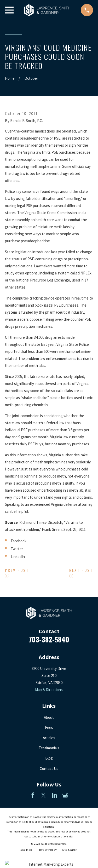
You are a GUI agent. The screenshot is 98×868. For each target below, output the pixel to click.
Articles (49, 738)
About (49, 717)
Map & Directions (49, 690)
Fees (49, 728)
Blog (49, 758)
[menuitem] (26, 850)
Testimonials (49, 748)
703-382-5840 (49, 639)
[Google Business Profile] (65, 795)
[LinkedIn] (54, 795)
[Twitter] (44, 795)
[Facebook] (33, 795)
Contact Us (49, 769)
